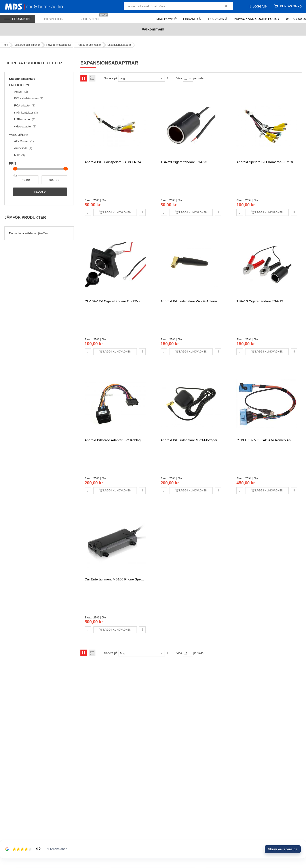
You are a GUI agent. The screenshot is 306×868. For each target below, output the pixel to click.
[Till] (54, 180)
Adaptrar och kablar (89, 45)
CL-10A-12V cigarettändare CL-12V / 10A (116, 301)
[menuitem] (56, 18)
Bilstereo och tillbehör (27, 45)
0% (104, 200)
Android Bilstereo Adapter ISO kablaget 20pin (119, 440)
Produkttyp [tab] (21, 85)
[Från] (26, 180)
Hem (5, 45)
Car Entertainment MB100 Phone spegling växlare (122, 579)
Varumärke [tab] (19, 135)
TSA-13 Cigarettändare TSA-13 (260, 301)
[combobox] (178, 6)
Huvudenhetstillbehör (59, 45)
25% (96, 200)
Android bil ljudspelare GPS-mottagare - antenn (197, 440)
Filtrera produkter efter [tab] (33, 63)
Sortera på (111, 78)
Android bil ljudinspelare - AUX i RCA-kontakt (119, 162)
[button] (88, 212)
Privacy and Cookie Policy (257, 19)
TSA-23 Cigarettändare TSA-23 (184, 162)
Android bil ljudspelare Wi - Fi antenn (189, 301)
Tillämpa (40, 192)
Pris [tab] (13, 164)
